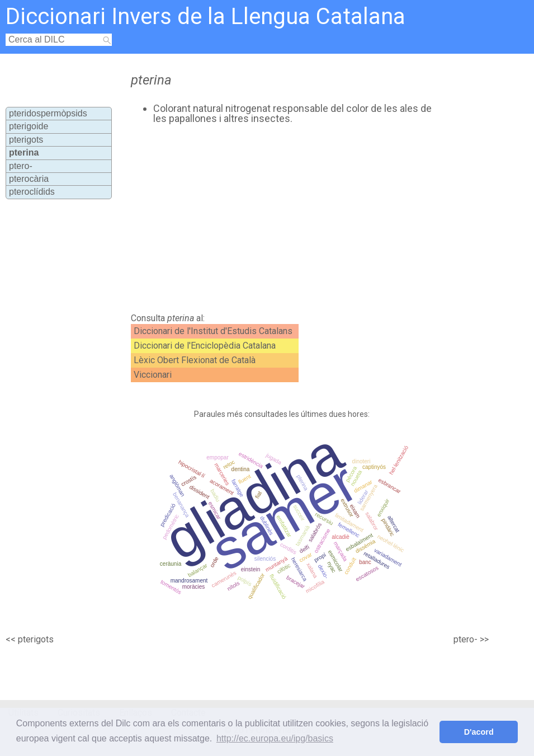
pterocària (29, 179)
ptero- (21, 166)
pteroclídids (32, 192)
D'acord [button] (479, 732)
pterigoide (29, 126)
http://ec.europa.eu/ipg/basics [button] (275, 738)
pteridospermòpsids (48, 113)
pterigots (26, 140)
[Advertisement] (275, 219)
